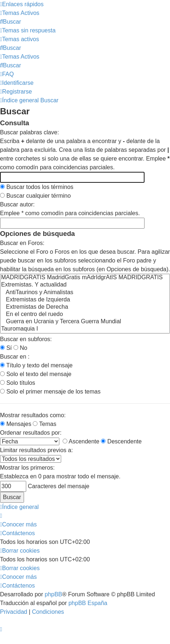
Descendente (121, 441)
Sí (6, 348)
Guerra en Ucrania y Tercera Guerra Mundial (85, 322)
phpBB (54, 594)
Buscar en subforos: (26, 339)
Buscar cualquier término (35, 196)
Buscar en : (15, 357)
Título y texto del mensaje (36, 365)
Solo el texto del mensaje (36, 374)
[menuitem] (20, 13)
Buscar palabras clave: (29, 132)
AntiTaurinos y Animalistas (85, 293)
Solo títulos (18, 383)
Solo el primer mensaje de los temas (50, 392)
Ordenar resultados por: (31, 433)
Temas (44, 424)
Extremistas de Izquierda (85, 300)
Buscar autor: (17, 204)
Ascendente (81, 441)
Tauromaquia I (85, 329)
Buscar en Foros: (22, 243)
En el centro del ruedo (85, 315)
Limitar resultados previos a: (36, 450)
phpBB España (88, 603)
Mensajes (16, 424)
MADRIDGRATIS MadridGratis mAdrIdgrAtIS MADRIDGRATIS (85, 278)
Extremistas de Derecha (85, 307)
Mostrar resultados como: (33, 415)
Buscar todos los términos (37, 187)
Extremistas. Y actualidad (85, 285)
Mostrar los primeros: (27, 468)
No (20, 348)
